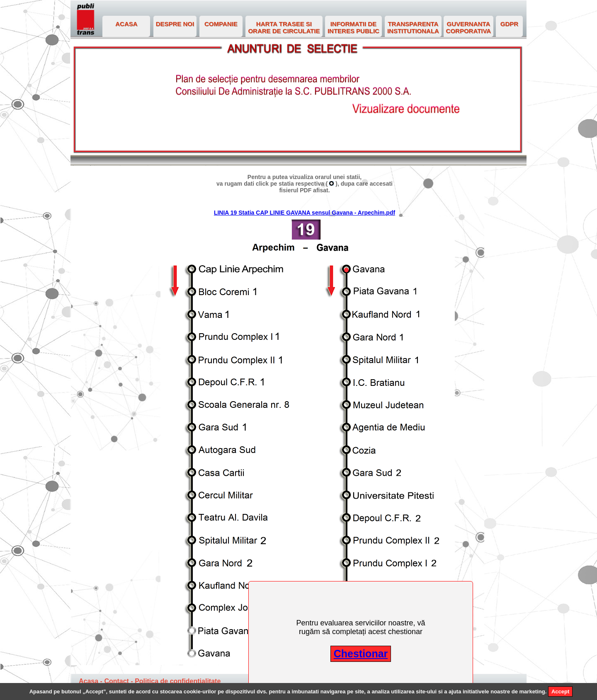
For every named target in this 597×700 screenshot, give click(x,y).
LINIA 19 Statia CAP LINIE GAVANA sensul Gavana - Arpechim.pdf (305, 213)
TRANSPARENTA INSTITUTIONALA (413, 27)
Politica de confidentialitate (178, 681)
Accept (560, 692)
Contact (116, 681)
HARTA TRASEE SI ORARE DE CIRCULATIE (284, 27)
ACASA (126, 24)
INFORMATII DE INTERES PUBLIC (353, 27)
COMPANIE (221, 24)
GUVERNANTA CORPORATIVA (469, 27)
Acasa (89, 681)
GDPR (509, 24)
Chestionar (361, 654)
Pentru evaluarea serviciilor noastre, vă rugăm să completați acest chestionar (360, 627)
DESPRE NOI (175, 24)
